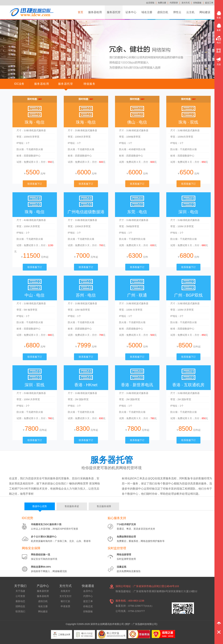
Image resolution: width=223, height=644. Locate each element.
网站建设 (205, 12)
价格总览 (88, 606)
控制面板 (197, 3)
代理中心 (88, 596)
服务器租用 (95, 12)
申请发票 (65, 606)
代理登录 (174, 3)
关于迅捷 (20, 591)
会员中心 (88, 591)
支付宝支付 (65, 596)
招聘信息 (20, 606)
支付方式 (186, 3)
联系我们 (20, 611)
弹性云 (177, 12)
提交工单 (209, 3)
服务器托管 (114, 12)
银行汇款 (65, 601)
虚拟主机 (163, 12)
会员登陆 (150, 3)
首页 (80, 12)
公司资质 (20, 596)
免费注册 (162, 3)
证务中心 (131, 12)
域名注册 (147, 12)
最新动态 (20, 601)
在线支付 (65, 591)
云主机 (190, 12)
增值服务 (89, 84)
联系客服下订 (35, 184)
